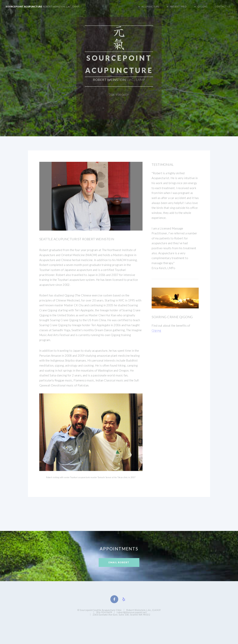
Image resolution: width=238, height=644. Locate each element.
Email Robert (119, 562)
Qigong (203, 7)
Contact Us (223, 7)
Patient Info (178, 7)
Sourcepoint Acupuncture (42, 7)
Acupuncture (151, 7)
